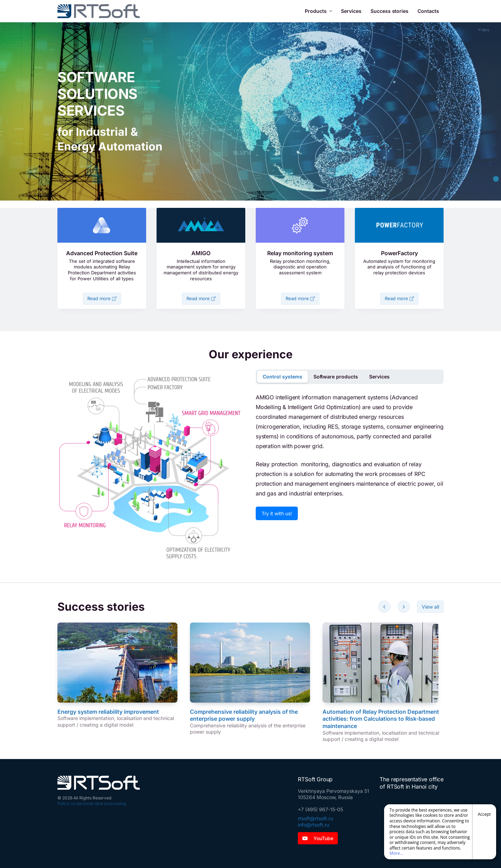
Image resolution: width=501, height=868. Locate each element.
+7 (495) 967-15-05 (320, 809)
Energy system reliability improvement (108, 712)
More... (396, 853)
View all (430, 607)
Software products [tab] (336, 377)
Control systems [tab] (283, 377)
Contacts (428, 11)
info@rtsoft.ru (313, 825)
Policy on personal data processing (92, 803)
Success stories (389, 11)
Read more (102, 298)
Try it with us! (277, 513)
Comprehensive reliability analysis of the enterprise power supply (244, 715)
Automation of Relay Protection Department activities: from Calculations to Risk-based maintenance (381, 719)
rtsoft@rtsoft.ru (315, 818)
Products (318, 11)
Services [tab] (379, 377)
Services (351, 11)
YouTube (318, 838)
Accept (484, 814)
